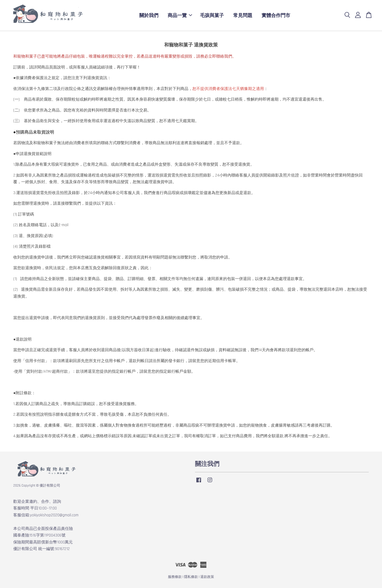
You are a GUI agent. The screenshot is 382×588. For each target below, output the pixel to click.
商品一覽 (180, 15)
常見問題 (243, 15)
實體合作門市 (276, 15)
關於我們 (149, 15)
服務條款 (175, 577)
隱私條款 (191, 577)
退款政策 (207, 577)
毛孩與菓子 (212, 15)
